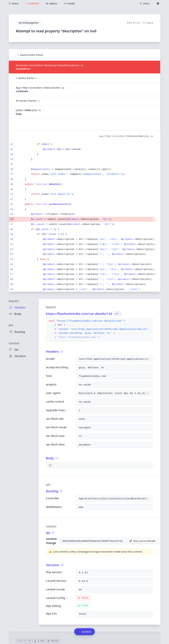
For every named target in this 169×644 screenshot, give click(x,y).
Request (14, 301)
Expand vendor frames (30, 55)
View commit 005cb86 (143, 541)
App (11, 326)
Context (14, 344)
